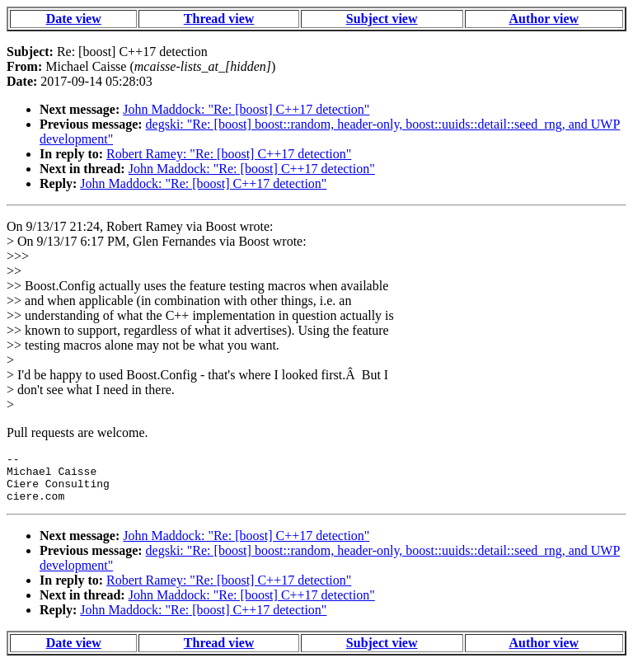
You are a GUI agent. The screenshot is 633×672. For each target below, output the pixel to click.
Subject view (382, 19)
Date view (74, 19)
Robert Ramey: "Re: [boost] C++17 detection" (229, 154)
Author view (544, 19)
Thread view (219, 19)
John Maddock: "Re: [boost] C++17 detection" (246, 109)
